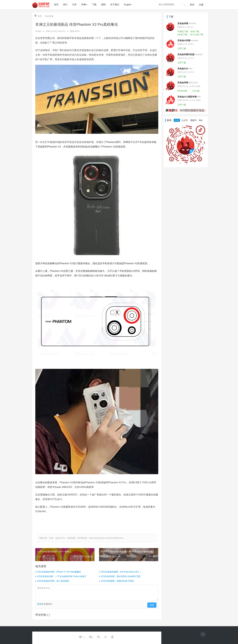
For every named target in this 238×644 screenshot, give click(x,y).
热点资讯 (49, 16)
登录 (192, 5)
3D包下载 (195, 31)
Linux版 (196, 91)
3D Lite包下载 (197, 35)
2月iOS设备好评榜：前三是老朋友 (53, 581)
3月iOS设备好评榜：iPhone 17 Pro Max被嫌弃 (59, 572)
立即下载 (182, 48)
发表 (152, 605)
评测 (84, 4)
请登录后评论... (97, 593)
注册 (201, 5)
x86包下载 (182, 35)
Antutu (38, 31)
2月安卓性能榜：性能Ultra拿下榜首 (117, 581)
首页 (38, 16)
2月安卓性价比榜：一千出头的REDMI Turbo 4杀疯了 (62, 576)
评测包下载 (183, 31)
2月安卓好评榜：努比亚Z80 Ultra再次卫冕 (120, 576)
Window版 (182, 91)
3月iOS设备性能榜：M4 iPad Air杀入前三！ (121, 572)
